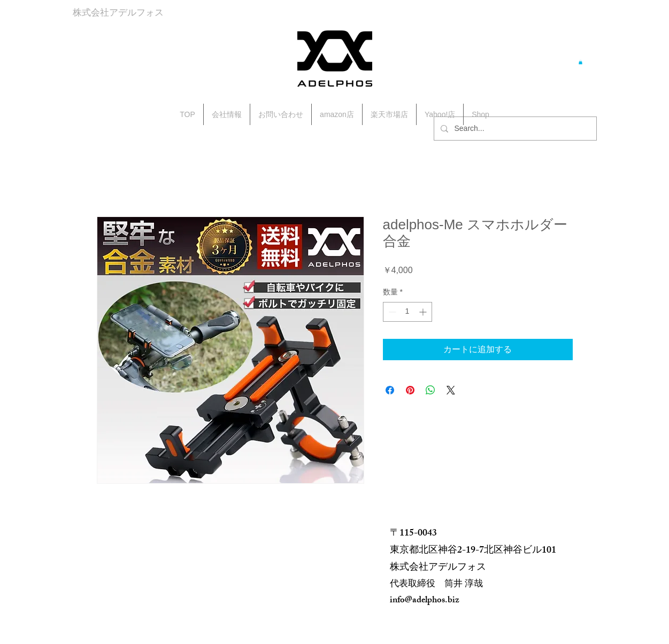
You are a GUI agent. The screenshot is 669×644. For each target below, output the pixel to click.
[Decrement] (391, 312)
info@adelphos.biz (425, 601)
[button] (580, 62)
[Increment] (424, 312)
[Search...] (514, 129)
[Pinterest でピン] (410, 390)
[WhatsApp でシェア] (430, 390)
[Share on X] (451, 390)
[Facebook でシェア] (390, 390)
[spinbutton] (407, 312)
